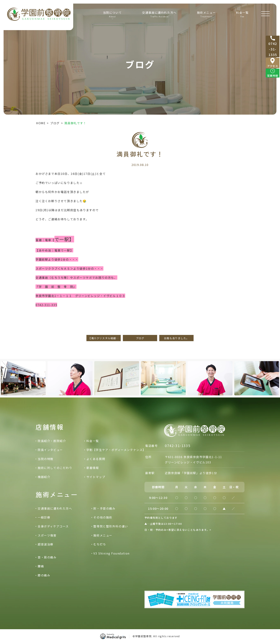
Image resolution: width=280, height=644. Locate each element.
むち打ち (100, 544)
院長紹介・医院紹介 (52, 441)
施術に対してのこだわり (55, 468)
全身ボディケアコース (53, 526)
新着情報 (93, 468)
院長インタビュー (50, 450)
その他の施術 (103, 517)
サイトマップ (96, 477)
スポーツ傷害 (47, 535)
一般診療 (44, 517)
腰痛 (41, 566)
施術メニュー (103, 535)
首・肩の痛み (47, 557)
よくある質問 (96, 459)
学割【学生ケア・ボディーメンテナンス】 (116, 450)
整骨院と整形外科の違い (111, 526)
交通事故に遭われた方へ (159, 16)
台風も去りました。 (176, 338)
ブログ (55, 123)
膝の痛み (44, 575)
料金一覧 (242, 16)
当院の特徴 (46, 459)
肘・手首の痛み (104, 508)
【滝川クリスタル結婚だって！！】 (104, 338)
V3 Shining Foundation (112, 553)
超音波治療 (46, 544)
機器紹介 (44, 477)
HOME (41, 123)
